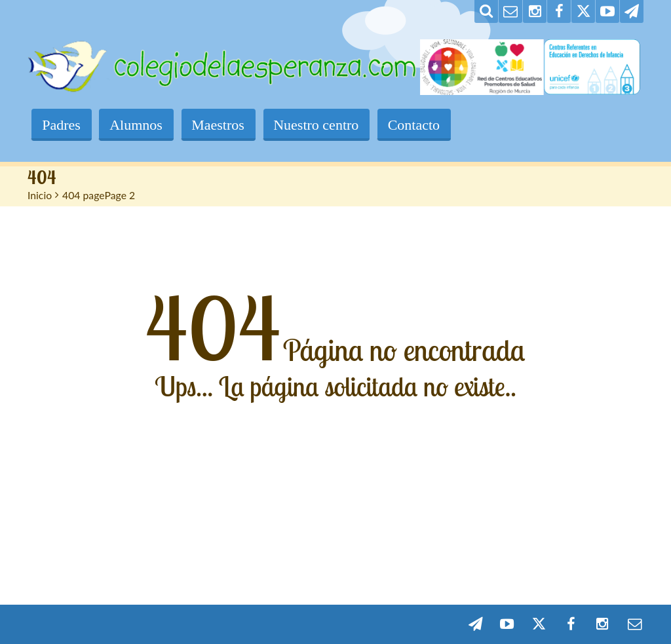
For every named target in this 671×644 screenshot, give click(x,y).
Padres (62, 125)
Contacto (418, 125)
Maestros (220, 125)
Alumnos (138, 125)
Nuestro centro (320, 125)
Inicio (40, 195)
